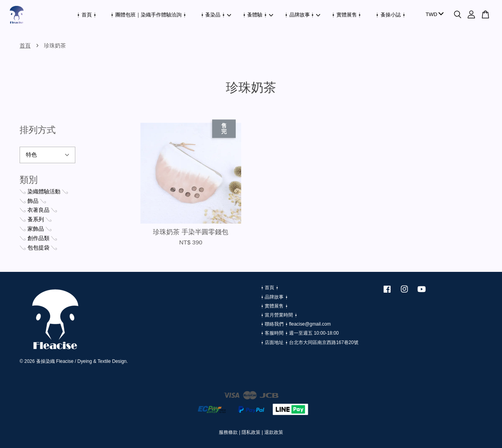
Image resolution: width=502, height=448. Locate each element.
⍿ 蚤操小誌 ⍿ (390, 15)
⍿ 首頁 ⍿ (86, 15)
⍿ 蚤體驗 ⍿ (258, 15)
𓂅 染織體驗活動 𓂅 (44, 191)
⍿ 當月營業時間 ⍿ (279, 315)
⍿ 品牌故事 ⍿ (303, 15)
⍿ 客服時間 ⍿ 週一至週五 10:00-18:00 (300, 333)
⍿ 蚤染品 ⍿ (216, 15)
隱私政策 (251, 432)
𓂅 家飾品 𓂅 (36, 229)
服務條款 (228, 432)
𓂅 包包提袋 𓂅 (38, 248)
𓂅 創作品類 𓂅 (38, 238)
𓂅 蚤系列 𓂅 (36, 219)
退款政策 (274, 432)
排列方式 (38, 130)
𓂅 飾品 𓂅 (33, 201)
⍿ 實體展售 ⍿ (346, 15)
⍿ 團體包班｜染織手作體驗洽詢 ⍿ (148, 15)
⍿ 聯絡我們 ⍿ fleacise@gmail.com (296, 324)
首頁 (25, 46)
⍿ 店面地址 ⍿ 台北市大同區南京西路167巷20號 (310, 342)
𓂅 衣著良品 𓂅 (38, 210)
